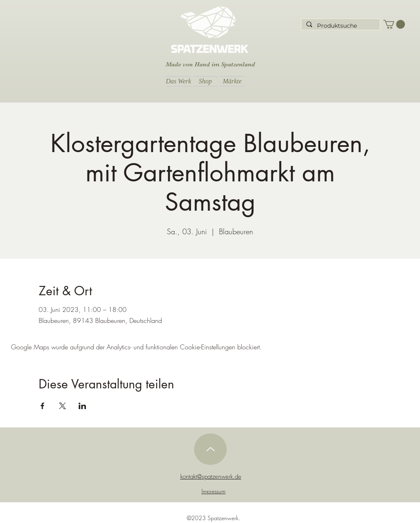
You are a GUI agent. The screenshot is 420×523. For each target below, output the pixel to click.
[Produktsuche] (340, 26)
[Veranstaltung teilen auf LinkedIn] (82, 406)
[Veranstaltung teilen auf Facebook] (43, 406)
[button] (394, 24)
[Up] (210, 449)
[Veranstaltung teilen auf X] (62, 406)
